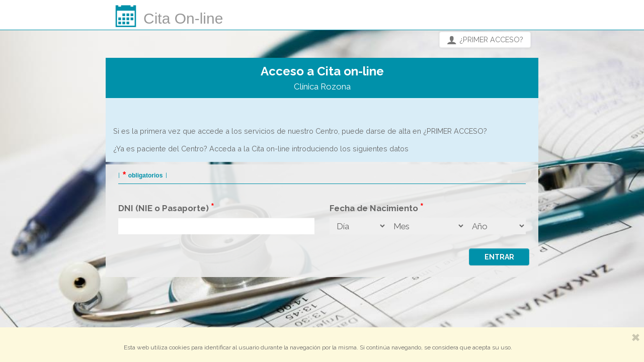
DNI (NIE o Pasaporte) (164, 208)
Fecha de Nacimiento (374, 208)
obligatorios (146, 175)
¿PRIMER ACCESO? (485, 40)
